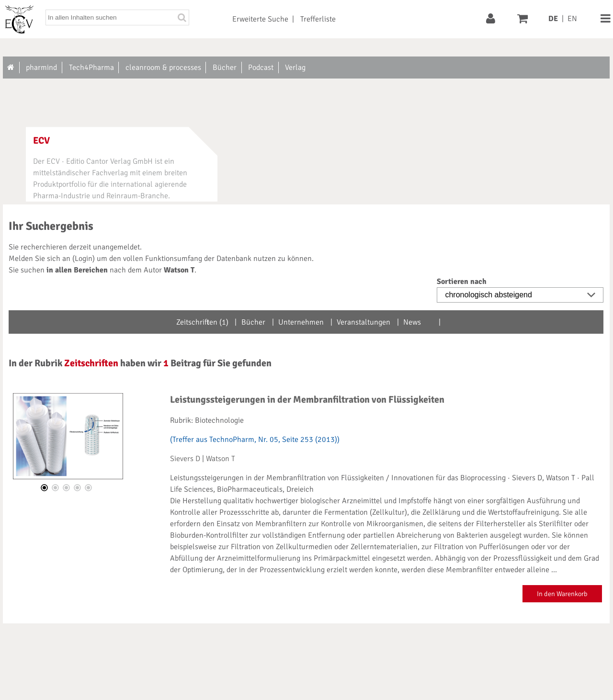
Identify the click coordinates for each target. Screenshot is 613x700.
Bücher (253, 322)
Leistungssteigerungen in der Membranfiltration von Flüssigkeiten (307, 400)
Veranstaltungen (363, 322)
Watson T (221, 459)
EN (572, 19)
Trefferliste (318, 19)
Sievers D (185, 459)
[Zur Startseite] (11, 68)
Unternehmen (301, 322)
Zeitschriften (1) (202, 322)
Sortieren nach (462, 282)
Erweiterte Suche (260, 19)
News (412, 322)
